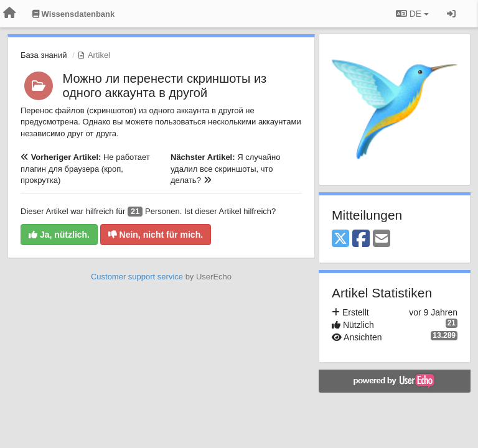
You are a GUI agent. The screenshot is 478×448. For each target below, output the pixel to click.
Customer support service (137, 277)
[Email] (382, 239)
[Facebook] (361, 239)
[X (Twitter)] (340, 239)
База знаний (44, 55)
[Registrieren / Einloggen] (451, 14)
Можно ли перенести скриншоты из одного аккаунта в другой (165, 86)
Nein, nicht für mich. (156, 235)
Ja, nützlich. (59, 235)
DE (412, 14)
